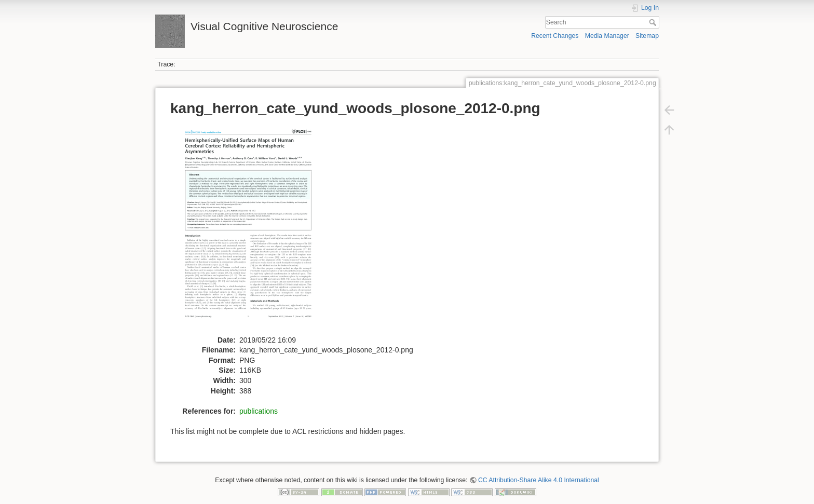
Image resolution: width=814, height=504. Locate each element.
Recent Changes (555, 36)
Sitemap (647, 36)
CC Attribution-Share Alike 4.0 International (539, 480)
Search (654, 22)
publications (259, 411)
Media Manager (607, 36)
